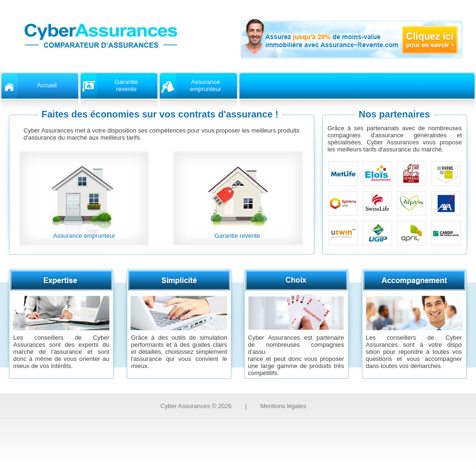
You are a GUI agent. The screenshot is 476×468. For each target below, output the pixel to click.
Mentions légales (283, 406)
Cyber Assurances (196, 406)
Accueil (47, 85)
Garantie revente (237, 236)
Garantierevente (126, 85)
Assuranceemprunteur (205, 85)
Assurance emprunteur (84, 236)
